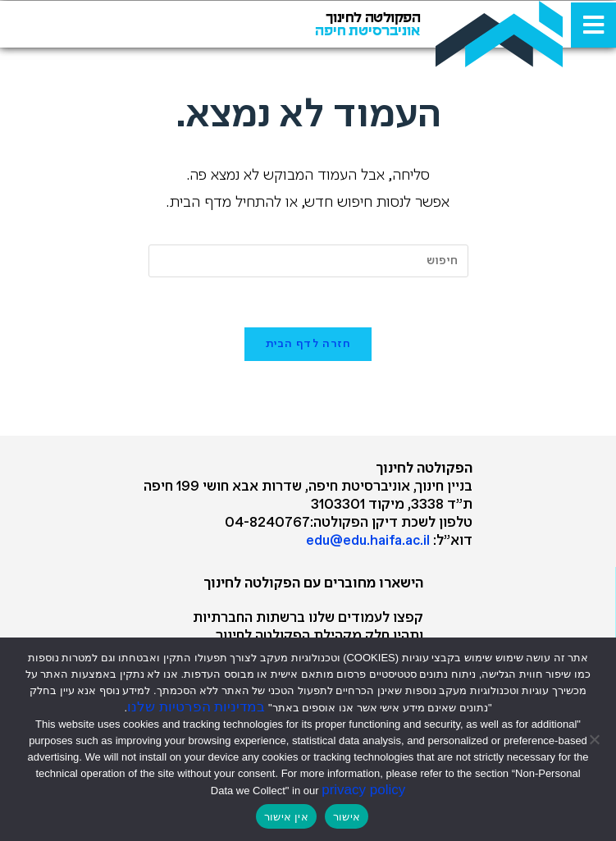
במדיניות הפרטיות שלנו (196, 707)
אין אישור (286, 817)
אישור (347, 817)
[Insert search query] (308, 261)
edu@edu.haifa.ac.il (368, 541)
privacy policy (363, 790)
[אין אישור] (595, 739)
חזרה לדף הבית (308, 344)
